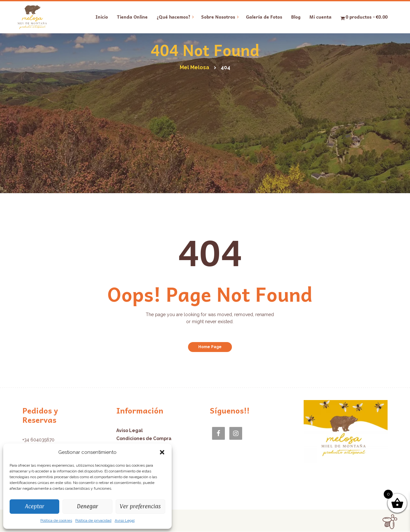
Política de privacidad (93, 520)
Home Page (210, 347)
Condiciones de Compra (144, 438)
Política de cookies (56, 520)
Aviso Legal (125, 520)
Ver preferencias (140, 506)
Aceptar (35, 506)
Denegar (87, 506)
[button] (162, 452)
